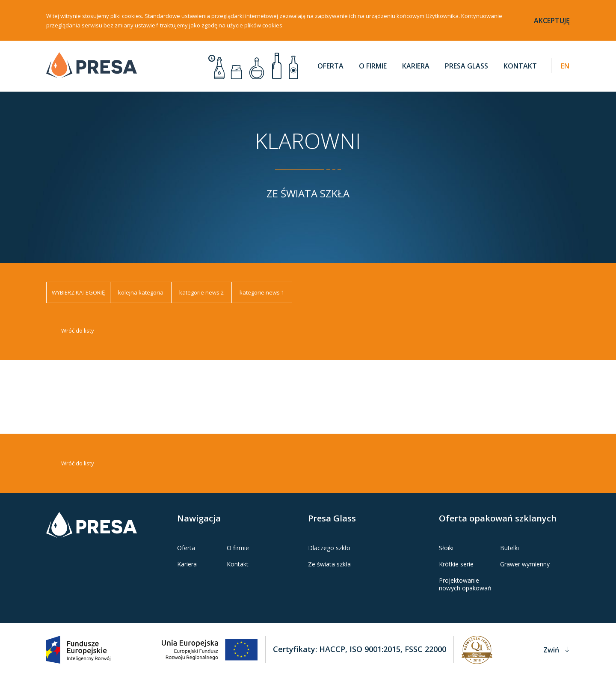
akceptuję (552, 21)
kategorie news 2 (201, 298)
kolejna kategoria (141, 298)
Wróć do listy (78, 336)
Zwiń (556, 649)
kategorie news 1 (262, 298)
